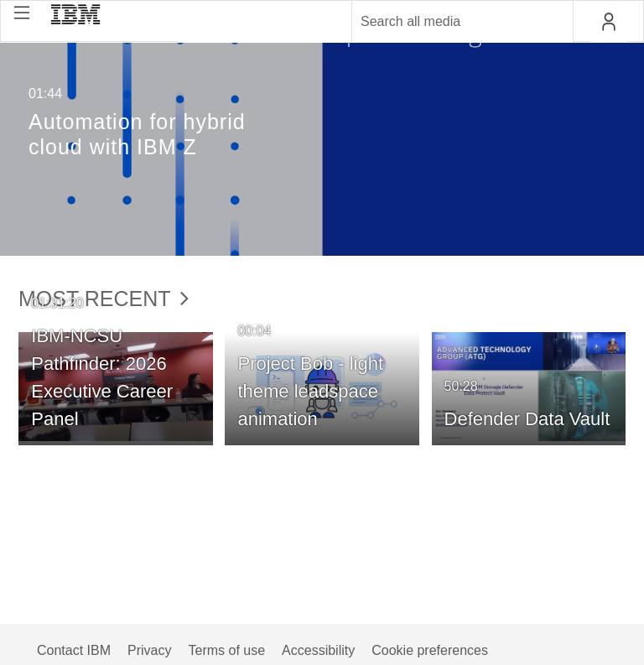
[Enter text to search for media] (444, 22)
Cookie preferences (430, 650)
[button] (22, 13)
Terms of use (226, 650)
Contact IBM (74, 650)
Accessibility (318, 650)
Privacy (149, 650)
